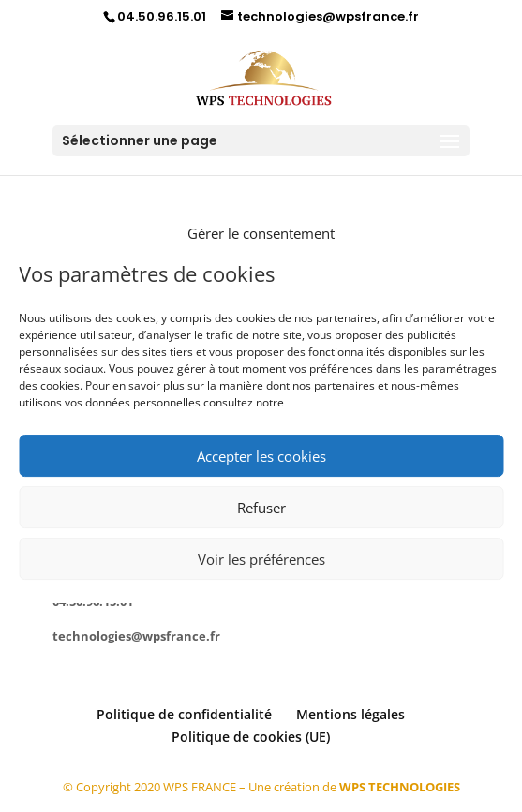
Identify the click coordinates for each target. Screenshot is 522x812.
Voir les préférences (261, 559)
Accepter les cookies (261, 456)
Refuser (261, 508)
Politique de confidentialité (184, 714)
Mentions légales (350, 714)
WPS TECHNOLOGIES (400, 787)
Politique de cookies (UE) (251, 737)
